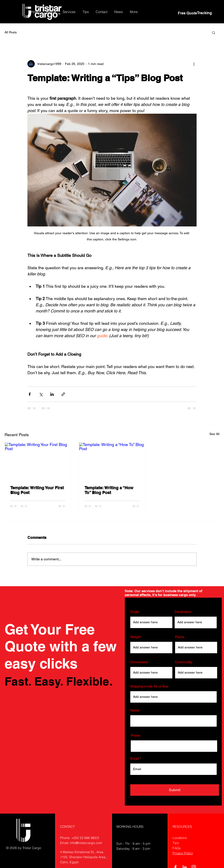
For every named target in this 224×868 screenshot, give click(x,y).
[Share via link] (63, 394)
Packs (180, 637)
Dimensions (139, 662)
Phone (136, 735)
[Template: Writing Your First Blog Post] (38, 461)
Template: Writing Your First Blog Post (37, 490)
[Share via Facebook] (30, 394)
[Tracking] (204, 13)
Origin (135, 612)
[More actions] (194, 64)
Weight (135, 637)
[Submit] (175, 790)
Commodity (184, 662)
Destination (183, 612)
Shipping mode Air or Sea (149, 686)
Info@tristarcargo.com (86, 843)
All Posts (11, 32)
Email (135, 759)
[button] (69, 12)
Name (135, 710)
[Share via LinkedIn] (52, 394)
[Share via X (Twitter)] (41, 394)
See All (214, 434)
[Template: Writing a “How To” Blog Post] (112, 461)
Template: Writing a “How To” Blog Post (109, 490)
